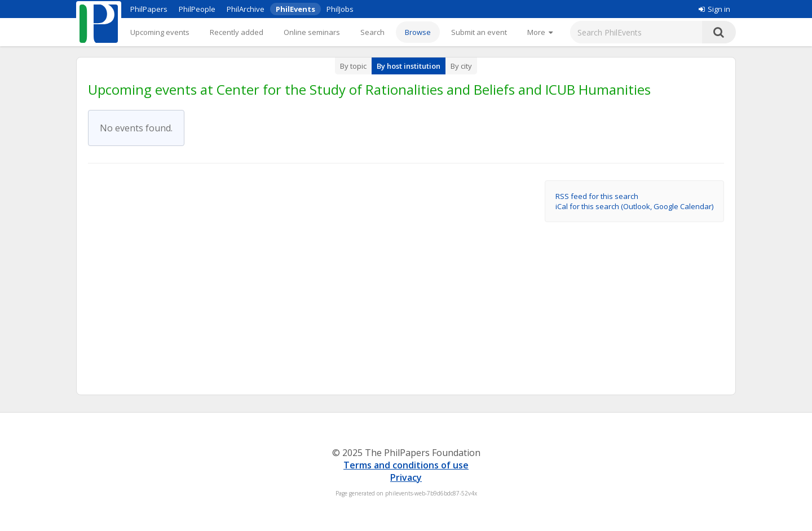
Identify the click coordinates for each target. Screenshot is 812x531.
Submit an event (479, 32)
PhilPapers (149, 9)
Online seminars (312, 32)
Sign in (714, 9)
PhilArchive (246, 9)
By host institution (409, 66)
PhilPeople (197, 9)
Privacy (406, 477)
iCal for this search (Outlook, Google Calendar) (634, 206)
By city (461, 66)
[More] (540, 32)
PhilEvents (295, 9)
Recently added (237, 32)
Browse (418, 32)
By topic (353, 66)
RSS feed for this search (597, 196)
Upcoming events (160, 32)
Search (372, 32)
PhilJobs (340, 9)
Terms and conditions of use (406, 465)
